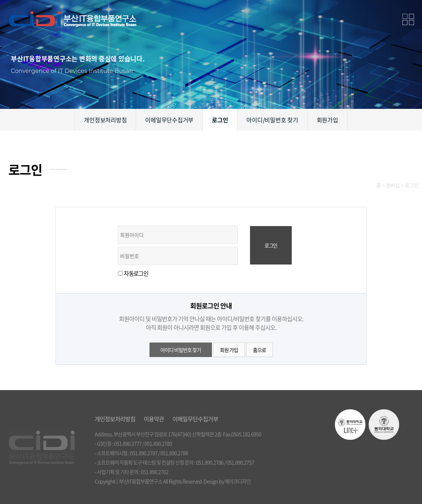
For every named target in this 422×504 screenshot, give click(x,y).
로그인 (220, 120)
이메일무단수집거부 (169, 120)
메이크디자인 (238, 481)
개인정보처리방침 (105, 120)
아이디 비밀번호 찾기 (181, 350)
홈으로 (259, 350)
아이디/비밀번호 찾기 (272, 120)
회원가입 (327, 120)
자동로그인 (136, 273)
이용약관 (154, 419)
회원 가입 (229, 350)
